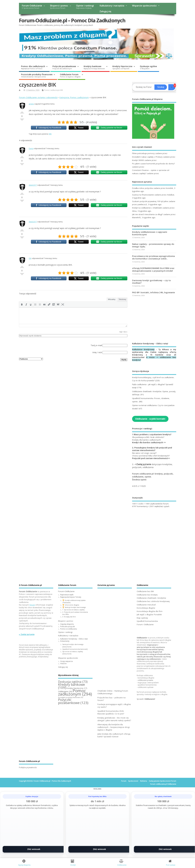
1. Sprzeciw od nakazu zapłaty (73, 610)
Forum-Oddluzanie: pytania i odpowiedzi (38, 97)
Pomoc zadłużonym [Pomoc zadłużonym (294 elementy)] (75, 692)
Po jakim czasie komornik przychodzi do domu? (153, 164)
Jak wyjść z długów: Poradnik (149, 614)
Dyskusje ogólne (148, 67)
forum (32, 605)
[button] (22, 304)
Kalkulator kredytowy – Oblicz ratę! (74, 639)
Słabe (22, 121)
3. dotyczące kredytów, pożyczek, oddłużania (152, 466)
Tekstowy (122, 299)
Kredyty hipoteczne (122, 67)
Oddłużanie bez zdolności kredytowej (153, 601)
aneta (31, 104)
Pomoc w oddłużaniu (69, 629)
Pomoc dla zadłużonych (33, 67)
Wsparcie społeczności (144, 6)
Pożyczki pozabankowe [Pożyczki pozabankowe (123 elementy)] (73, 701)
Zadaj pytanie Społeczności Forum (162, 781)
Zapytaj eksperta (67, 624)
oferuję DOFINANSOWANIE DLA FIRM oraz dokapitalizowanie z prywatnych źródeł (153, 269)
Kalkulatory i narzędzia (112, 6)
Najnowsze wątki (67, 595)
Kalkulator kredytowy (143, 349)
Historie (63, 664)
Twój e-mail (96, 345)
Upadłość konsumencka (147, 621)
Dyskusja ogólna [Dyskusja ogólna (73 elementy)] (73, 682)
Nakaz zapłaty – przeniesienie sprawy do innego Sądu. (153, 245)
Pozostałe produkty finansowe (37, 75)
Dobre (22, 111)
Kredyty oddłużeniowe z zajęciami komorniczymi (150, 233)
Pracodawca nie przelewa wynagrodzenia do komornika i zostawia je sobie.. (153, 257)
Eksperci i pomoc (59, 7)
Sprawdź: (146, 699)
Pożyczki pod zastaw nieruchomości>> (151, 458)
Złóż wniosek (34, 849)
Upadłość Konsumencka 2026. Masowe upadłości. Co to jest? (111, 712)
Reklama (144, 781)
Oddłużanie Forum (70, 75)
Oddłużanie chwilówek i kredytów (151, 598)
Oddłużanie (142, 638)
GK (30, 258)
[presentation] (22, 304)
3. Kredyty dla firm (69, 617)
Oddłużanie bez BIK (145, 591)
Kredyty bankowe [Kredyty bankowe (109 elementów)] (72, 686)
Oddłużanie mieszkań (146, 605)
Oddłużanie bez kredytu (147, 595)
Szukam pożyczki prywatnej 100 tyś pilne (150, 201)
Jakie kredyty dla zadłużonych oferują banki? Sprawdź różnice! (114, 735)
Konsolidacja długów (146, 608)
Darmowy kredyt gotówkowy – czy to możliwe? (151, 282)
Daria (31, 148)
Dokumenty (65, 641)
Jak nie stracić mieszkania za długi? (147, 214)
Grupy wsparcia (66, 661)
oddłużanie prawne (145, 680)
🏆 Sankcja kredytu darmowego (74, 607)
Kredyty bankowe (94, 67)
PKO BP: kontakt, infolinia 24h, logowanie (154, 292)
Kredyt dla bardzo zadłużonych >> (149, 442)
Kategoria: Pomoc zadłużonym (74, 97)
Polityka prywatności (28, 767)
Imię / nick (97, 352)
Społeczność (133, 781)
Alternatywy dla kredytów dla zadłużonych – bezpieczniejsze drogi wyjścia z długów (114, 727)
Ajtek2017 (33, 185)
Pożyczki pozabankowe (64, 67)
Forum (124, 781)
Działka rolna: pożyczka (142, 188)
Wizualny (112, 299)
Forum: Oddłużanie (145, 624)
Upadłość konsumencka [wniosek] (75, 649)
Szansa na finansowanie (143, 195)
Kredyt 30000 (138, 160)
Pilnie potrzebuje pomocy (143, 153)
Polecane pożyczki (68, 626)
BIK (62, 90)
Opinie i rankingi (85, 7)
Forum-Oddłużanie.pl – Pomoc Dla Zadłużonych (72, 20)
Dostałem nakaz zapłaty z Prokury (147, 157)
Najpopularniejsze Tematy (71, 597)
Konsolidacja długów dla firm (150, 611)
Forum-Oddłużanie (32, 7)
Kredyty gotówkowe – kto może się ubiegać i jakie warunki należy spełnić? (114, 719)
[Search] (144, 87)
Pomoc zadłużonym (52, 90)
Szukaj (161, 87)
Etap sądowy (142, 618)
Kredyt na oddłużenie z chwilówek (147, 208)
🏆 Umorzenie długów (71, 605)
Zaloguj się (105, 11)
